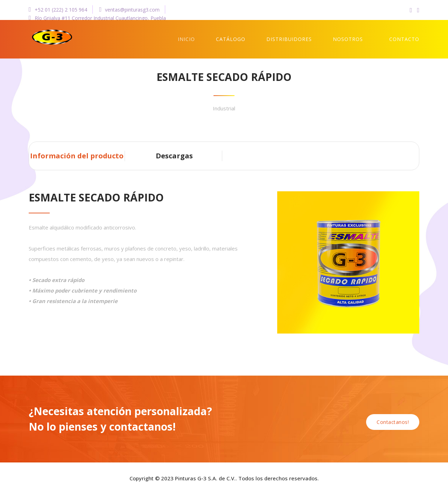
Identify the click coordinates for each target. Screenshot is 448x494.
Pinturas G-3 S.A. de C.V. (205, 478)
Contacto (404, 39)
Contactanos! (393, 422)
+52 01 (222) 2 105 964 (58, 10)
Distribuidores (289, 39)
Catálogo (231, 39)
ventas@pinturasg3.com (130, 10)
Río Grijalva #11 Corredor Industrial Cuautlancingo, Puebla (97, 18)
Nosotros (348, 39)
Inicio (186, 39)
